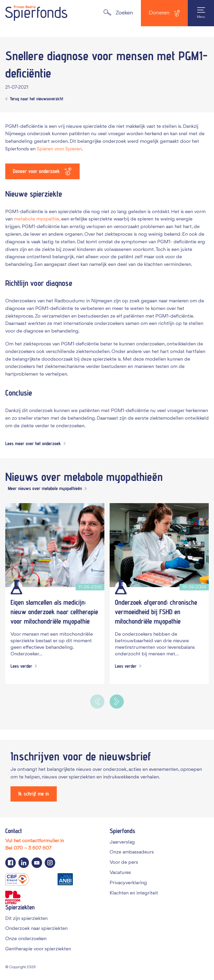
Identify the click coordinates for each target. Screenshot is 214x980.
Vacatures (120, 873)
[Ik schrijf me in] (34, 794)
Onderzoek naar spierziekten (36, 929)
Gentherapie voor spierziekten (38, 949)
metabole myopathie (37, 219)
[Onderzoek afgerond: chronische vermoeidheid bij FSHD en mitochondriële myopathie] (159, 545)
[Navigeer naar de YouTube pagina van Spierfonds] (37, 863)
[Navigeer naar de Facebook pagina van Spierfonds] (11, 863)
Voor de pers (124, 862)
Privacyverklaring (128, 883)
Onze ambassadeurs (132, 852)
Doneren (164, 13)
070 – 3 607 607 (33, 848)
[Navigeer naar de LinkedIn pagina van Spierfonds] (24, 863)
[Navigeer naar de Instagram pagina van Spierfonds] (50, 863)
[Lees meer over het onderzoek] (35, 444)
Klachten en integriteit (134, 893)
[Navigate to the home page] (36, 13)
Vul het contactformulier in (35, 841)
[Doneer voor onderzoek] (43, 171)
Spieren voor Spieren (59, 149)
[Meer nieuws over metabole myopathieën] (46, 489)
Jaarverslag (122, 842)
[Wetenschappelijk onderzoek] (16, 587)
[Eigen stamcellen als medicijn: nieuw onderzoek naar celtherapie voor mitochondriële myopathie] (55, 545)
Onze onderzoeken (26, 939)
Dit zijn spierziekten (26, 918)
